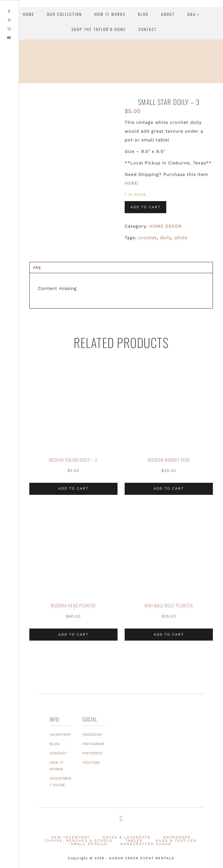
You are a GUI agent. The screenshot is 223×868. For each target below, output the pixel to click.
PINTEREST (93, 753)
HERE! (132, 183)
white (181, 238)
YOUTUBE (91, 763)
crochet (148, 238)
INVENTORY (60, 735)
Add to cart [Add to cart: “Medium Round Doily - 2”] (73, 488)
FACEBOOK (92, 735)
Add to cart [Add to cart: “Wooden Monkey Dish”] (169, 488)
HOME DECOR (166, 226)
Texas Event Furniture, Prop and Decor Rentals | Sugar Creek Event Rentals (185, 75)
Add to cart (145, 207)
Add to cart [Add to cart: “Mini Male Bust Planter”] (169, 634)
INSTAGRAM (93, 744)
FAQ (37, 268)
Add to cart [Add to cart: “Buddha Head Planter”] (73, 634)
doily (166, 238)
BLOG (55, 744)
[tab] (121, 268)
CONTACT (58, 753)
